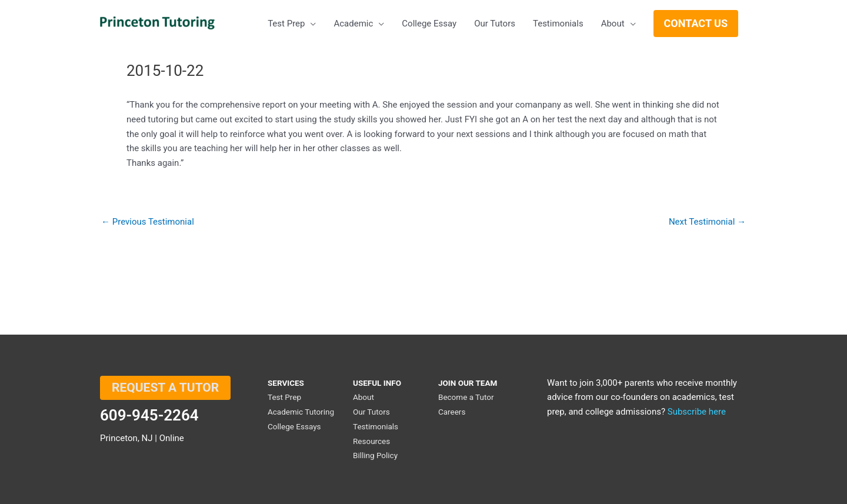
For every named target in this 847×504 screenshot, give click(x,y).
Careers (452, 412)
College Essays (294, 426)
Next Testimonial (707, 222)
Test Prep (284, 397)
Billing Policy (375, 455)
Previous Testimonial (148, 222)
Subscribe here (697, 412)
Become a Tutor (466, 397)
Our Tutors (371, 412)
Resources (371, 441)
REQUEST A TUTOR (165, 388)
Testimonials (376, 426)
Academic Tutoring (301, 412)
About (364, 397)
